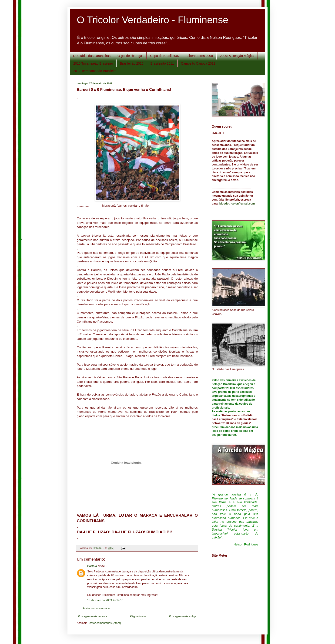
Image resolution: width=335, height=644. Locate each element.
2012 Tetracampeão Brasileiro (95, 71)
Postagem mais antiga (183, 616)
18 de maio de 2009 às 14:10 (105, 600)
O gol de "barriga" (130, 56)
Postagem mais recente (93, 616)
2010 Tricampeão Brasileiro (93, 63)
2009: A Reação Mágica (237, 56)
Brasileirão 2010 (132, 63)
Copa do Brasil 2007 (165, 56)
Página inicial (138, 616)
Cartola (92, 566)
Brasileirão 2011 (162, 63)
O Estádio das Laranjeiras (92, 56)
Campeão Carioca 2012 (198, 63)
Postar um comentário (96, 608)
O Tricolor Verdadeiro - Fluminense (152, 20)
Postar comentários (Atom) (104, 623)
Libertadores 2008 (200, 56)
